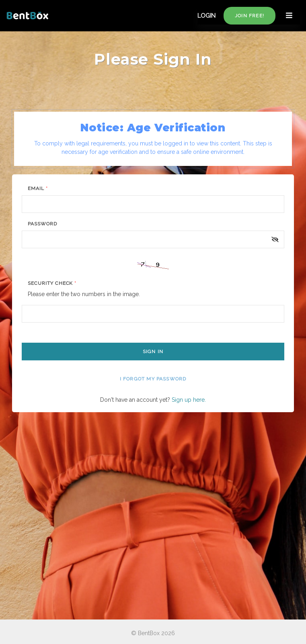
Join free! (250, 16)
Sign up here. (189, 400)
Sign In (153, 352)
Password (42, 224)
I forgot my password (153, 379)
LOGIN (206, 16)
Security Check (52, 283)
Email (38, 188)
